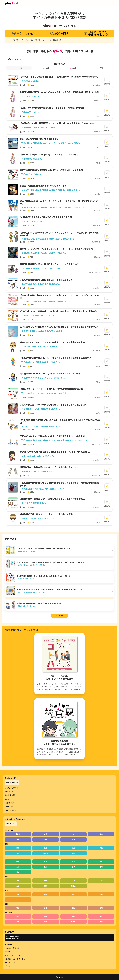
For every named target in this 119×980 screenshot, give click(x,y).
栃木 (46, 848)
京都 (18, 881)
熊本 (18, 922)
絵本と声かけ (10, 795)
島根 (46, 894)
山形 (46, 839)
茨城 (18, 848)
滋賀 (101, 881)
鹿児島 (73, 922)
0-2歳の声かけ (10, 803)
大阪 (46, 881)
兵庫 (18, 886)
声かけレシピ (39, 40)
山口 (18, 899)
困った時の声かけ (11, 788)
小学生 (100, 68)
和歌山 (73, 886)
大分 (101, 916)
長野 (46, 867)
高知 (101, 908)
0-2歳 (46, 68)
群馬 (73, 848)
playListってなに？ (12, 948)
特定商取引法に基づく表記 (15, 959)
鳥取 (18, 894)
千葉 (73, 853)
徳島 (18, 908)
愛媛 (73, 908)
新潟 (18, 862)
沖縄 (101, 922)
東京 (18, 853)
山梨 (18, 867)
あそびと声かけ (11, 791)
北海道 (18, 834)
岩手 (101, 834)
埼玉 (101, 848)
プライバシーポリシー (13, 955)
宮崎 (46, 922)
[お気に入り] (107, 80)
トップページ (16, 40)
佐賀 (46, 916)
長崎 (73, 916)
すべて (19, 68)
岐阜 (73, 867)
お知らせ (8, 966)
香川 (46, 908)
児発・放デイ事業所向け (13, 938)
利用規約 (8, 952)
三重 (73, 881)
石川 (73, 862)
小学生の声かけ (11, 810)
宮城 (18, 839)
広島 (101, 894)
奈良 (46, 886)
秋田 (73, 834)
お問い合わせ (10, 962)
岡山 (73, 894)
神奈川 (46, 853)
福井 (101, 862)
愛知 (18, 872)
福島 (73, 839)
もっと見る (59, 616)
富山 (46, 862)
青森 (46, 834)
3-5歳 (73, 68)
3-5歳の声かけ (10, 807)
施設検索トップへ (11, 824)
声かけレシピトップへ (12, 783)
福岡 (18, 916)
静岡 (101, 867)
